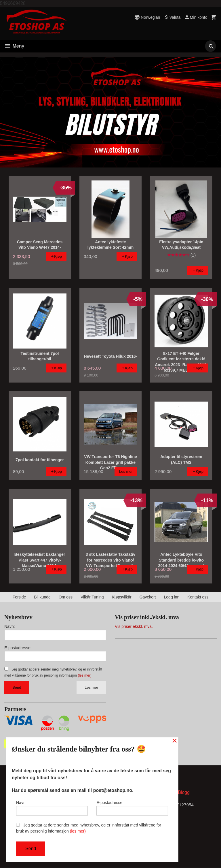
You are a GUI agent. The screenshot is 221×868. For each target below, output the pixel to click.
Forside (19, 597)
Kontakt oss (198, 597)
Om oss (66, 597)
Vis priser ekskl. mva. (134, 626)
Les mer (91, 687)
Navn (52, 807)
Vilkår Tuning (92, 597)
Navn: (10, 626)
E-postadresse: (18, 648)
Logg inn (172, 597)
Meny (14, 46)
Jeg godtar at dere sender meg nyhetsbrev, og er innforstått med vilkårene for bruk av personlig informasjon (89, 828)
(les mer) (84, 675)
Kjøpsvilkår (121, 597)
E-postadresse (132, 807)
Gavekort (148, 597)
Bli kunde (42, 597)
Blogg (184, 793)
